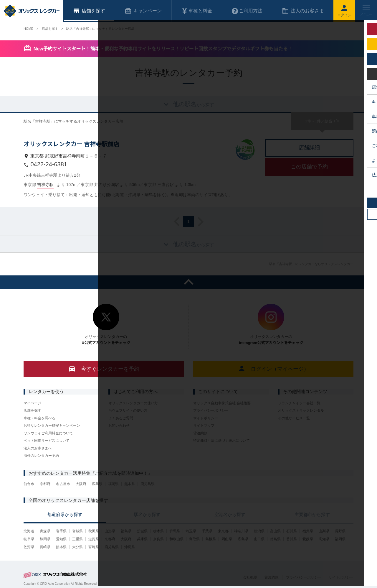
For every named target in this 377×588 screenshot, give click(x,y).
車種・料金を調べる (39, 418)
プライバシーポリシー (211, 410)
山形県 (110, 531)
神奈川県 (241, 531)
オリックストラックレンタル (301, 410)
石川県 (292, 531)
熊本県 (130, 484)
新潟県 (259, 531)
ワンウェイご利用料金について (48, 433)
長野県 (340, 531)
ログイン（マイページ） (273, 368)
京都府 (45, 484)
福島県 (126, 531)
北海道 (29, 531)
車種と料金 (197, 11)
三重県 (77, 539)
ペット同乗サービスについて (47, 441)
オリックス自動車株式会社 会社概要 (222, 403)
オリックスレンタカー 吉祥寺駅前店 (71, 144)
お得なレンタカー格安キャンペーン (52, 426)
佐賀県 (29, 547)
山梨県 (324, 531)
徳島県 (275, 539)
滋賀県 (94, 539)
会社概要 (250, 577)
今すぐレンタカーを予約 (104, 368)
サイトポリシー (206, 418)
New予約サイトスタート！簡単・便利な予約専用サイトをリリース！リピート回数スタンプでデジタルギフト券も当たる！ (163, 49)
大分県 (77, 547)
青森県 (45, 531)
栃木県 (158, 531)
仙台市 (29, 484)
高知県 (324, 539)
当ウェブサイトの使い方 (128, 410)
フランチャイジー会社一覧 (299, 403)
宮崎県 (94, 547)
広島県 (97, 484)
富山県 (275, 531)
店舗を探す (32, 410)
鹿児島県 (148, 484)
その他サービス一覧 (294, 418)
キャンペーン (143, 11)
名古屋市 (63, 484)
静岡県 (45, 539)
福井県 (308, 531)
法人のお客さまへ (38, 448)
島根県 (211, 539)
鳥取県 (194, 539)
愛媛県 (308, 539)
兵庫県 (142, 539)
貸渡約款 (200, 433)
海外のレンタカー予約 (41, 456)
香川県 (292, 539)
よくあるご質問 (121, 418)
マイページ (32, 403)
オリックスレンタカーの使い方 (133, 403)
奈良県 (158, 539)
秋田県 (94, 531)
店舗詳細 (309, 147)
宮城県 (77, 531)
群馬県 (175, 531)
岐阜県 (29, 539)
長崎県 (45, 547)
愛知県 (61, 539)
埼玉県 (191, 531)
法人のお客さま (303, 11)
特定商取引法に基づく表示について (221, 441)
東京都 (223, 531)
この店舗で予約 (309, 167)
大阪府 (81, 484)
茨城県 (142, 531)
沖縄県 (130, 547)
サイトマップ (204, 426)
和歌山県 (176, 539)
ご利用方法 (247, 11)
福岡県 (113, 484)
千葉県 (207, 531)
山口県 (259, 539)
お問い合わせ (119, 426)
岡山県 (227, 539)
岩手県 (61, 531)
